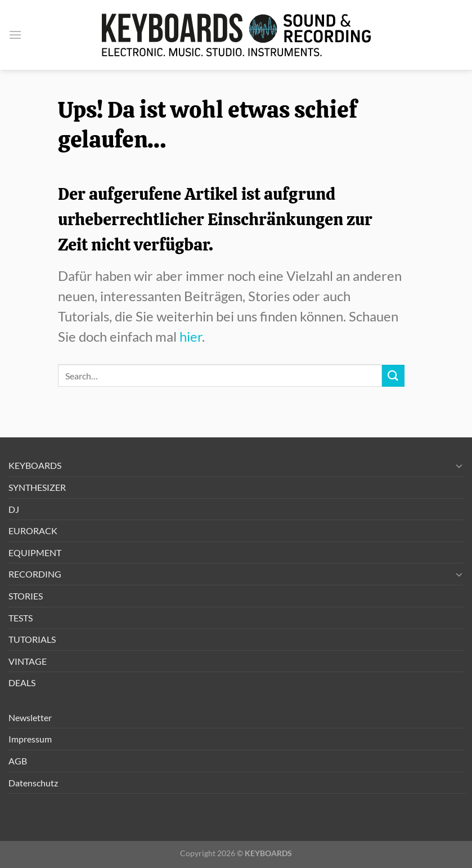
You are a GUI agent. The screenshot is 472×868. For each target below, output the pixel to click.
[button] (15, 35)
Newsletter (30, 717)
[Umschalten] (459, 466)
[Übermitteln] (393, 376)
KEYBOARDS (35, 465)
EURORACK (33, 531)
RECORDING (35, 574)
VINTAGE (28, 661)
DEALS (22, 683)
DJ (14, 509)
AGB (18, 761)
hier (191, 336)
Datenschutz (33, 783)
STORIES (26, 596)
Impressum (30, 739)
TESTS (21, 618)
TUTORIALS (32, 639)
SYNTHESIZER (37, 487)
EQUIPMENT (35, 552)
